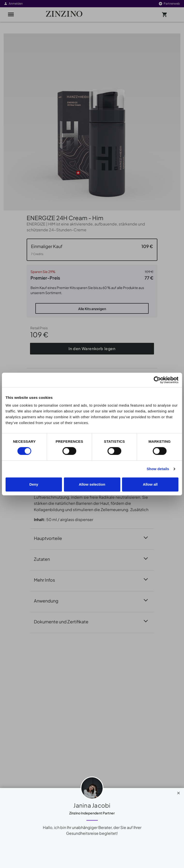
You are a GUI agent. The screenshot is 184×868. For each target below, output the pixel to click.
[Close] (179, 792)
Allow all (150, 484)
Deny (34, 484)
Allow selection (92, 484)
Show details (158, 469)
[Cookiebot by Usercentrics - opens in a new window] (157, 380)
